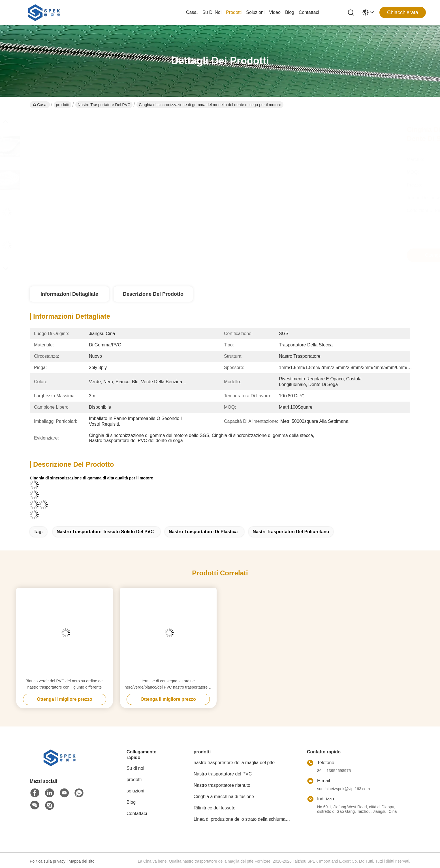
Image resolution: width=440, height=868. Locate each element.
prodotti (234, 12)
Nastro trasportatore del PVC (104, 105)
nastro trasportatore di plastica (203, 532)
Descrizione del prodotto (153, 294)
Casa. (192, 12)
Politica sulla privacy (48, 861)
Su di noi (212, 12)
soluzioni (255, 12)
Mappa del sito (81, 861)
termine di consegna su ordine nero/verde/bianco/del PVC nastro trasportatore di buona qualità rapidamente (168, 684)
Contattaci (309, 12)
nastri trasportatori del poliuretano (291, 532)
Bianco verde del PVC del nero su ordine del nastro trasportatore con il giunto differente (65, 684)
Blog (290, 12)
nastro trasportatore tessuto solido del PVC (105, 532)
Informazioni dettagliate (69, 294)
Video (275, 12)
